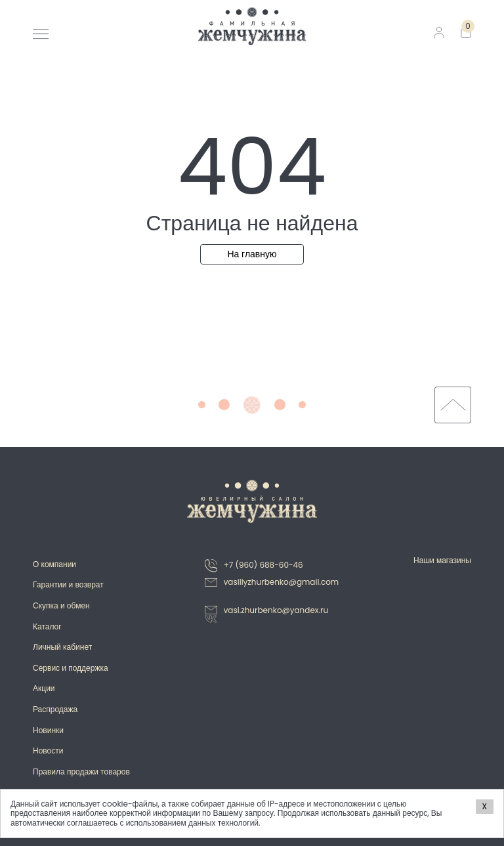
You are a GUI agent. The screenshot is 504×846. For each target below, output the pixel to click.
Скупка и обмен (61, 605)
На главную (252, 254)
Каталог (47, 626)
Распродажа (55, 709)
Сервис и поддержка (71, 668)
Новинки (48, 730)
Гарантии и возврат (68, 584)
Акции (44, 688)
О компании (54, 564)
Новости (48, 751)
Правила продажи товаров (81, 772)
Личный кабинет (62, 647)
